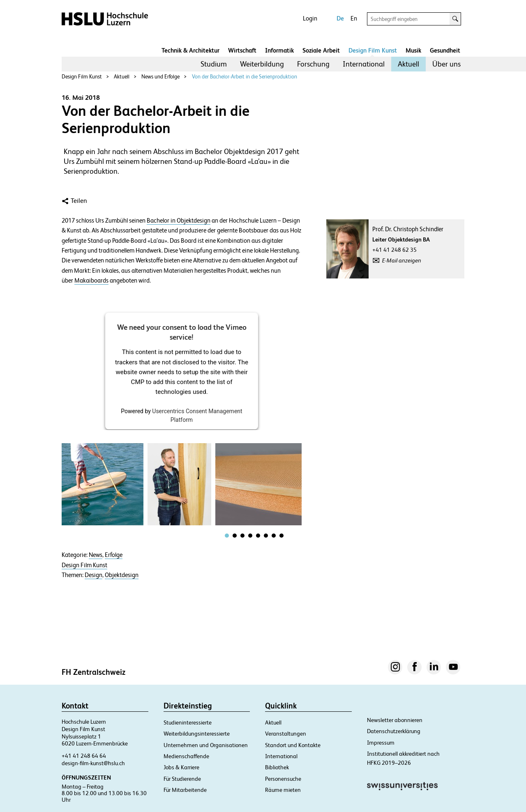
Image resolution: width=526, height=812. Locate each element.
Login (310, 18)
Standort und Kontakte (293, 745)
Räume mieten (283, 790)
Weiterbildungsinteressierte (197, 734)
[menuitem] (214, 64)
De (340, 18)
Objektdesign (122, 575)
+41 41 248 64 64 (84, 756)
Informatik (279, 50)
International (364, 64)
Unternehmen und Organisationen (206, 745)
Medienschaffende (186, 756)
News (96, 555)
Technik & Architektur (190, 50)
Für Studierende (182, 779)
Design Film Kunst (373, 50)
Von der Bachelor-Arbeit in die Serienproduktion (245, 77)
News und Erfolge (160, 77)
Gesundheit (445, 50)
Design (93, 575)
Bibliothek (277, 767)
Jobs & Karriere (181, 767)
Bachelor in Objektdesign (179, 221)
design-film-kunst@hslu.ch (93, 763)
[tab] (227, 536)
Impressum (381, 743)
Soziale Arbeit (321, 50)
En (354, 18)
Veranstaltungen (286, 734)
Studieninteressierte (188, 722)
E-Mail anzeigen (402, 260)
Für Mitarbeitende (185, 790)
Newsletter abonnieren (395, 720)
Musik (413, 50)
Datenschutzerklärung (394, 731)
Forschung (313, 64)
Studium (214, 64)
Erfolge (114, 555)
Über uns (446, 64)
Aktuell (408, 64)
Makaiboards (91, 281)
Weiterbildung (262, 64)
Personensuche (283, 779)
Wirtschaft (242, 50)
